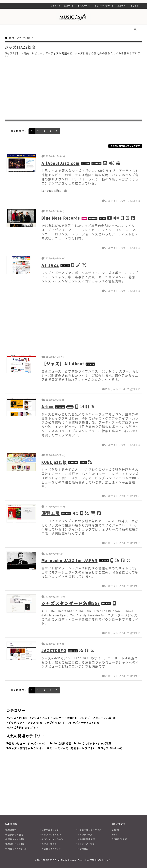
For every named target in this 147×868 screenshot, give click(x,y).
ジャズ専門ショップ (20, 728)
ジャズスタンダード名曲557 (71, 603)
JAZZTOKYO (54, 651)
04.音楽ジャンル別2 (14, 844)
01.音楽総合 (11, 830)
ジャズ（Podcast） (112, 748)
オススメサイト (84, 6)
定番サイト (69, 6)
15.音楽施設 (82, 849)
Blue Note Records (61, 218)
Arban (48, 407)
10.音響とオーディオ (51, 849)
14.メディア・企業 (86, 844)
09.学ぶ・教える (49, 844)
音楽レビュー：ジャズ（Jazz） (28, 744)
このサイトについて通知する (121, 201)
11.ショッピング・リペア (89, 830)
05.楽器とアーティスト (16, 849)
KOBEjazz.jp (54, 462)
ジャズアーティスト (82, 723)
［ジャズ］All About (63, 364)
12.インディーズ (84, 835)
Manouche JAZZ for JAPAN (70, 560)
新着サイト (122, 6)
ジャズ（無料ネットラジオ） (27, 748)
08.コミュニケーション (52, 839)
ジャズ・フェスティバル (97, 718)
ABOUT (116, 830)
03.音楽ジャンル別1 (14, 839)
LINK (115, 835)
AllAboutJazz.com (61, 163)
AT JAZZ (50, 265)
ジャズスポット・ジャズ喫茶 (94, 744)
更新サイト (136, 6)
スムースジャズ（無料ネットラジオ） (72, 748)
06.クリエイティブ (50, 830)
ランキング (56, 6)
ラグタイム (54, 723)
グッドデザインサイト (104, 6)
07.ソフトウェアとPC (51, 835)
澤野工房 (51, 513)
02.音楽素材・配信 (14, 835)
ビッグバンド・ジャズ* (23, 723)
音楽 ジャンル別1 (20, 38)
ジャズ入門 (15, 718)
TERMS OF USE (120, 839)
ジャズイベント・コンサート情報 (52, 718)
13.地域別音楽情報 (86, 839)
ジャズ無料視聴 (62, 744)
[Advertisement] (73, 90)
